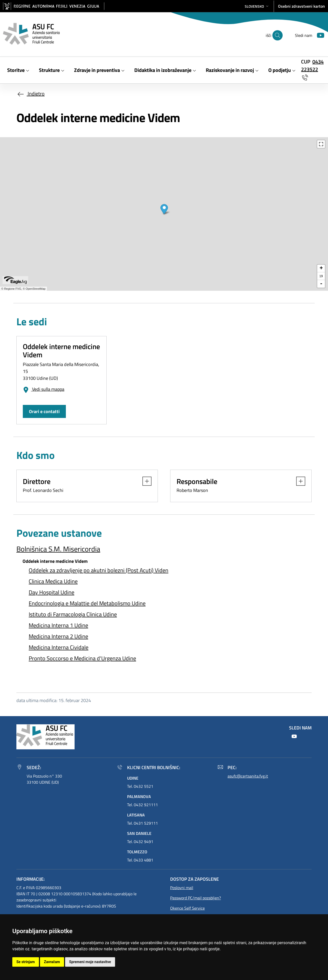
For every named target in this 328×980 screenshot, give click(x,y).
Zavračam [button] (52, 962)
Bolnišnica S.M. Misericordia (58, 549)
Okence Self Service (187, 908)
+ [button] (321, 268)
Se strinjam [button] (26, 962)
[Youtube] (319, 35)
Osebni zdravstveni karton (301, 6)
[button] (257, 6)
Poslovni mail (182, 888)
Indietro (30, 94)
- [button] (321, 284)
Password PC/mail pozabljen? (196, 898)
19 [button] (321, 276)
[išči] (278, 35)
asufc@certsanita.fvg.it (248, 776)
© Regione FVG (11, 289)
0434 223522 (312, 65)
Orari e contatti (44, 411)
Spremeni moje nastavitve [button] (90, 962)
